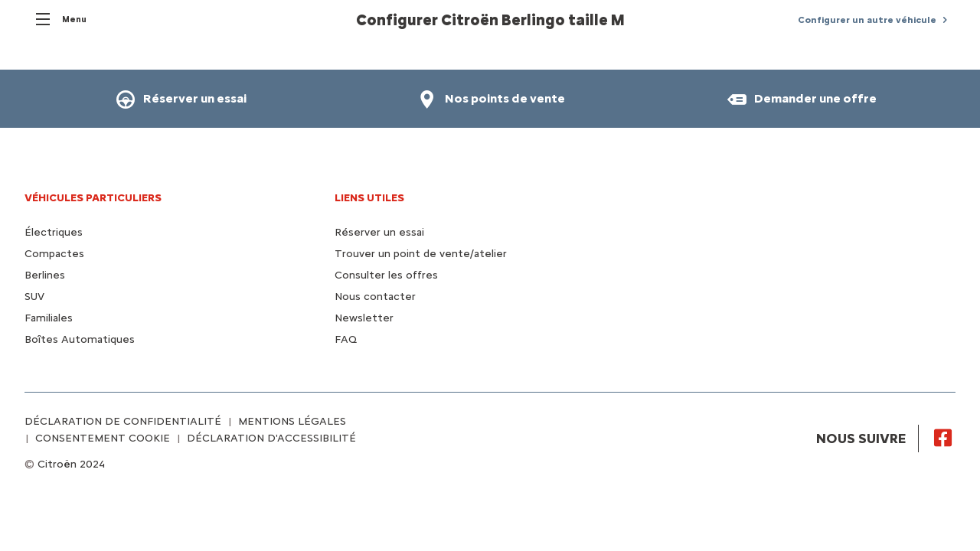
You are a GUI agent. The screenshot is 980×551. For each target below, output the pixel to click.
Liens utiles (369, 198)
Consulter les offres (386, 275)
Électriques (54, 232)
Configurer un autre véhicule (867, 20)
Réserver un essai (379, 232)
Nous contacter (375, 297)
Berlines (45, 275)
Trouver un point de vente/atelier (421, 254)
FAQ (346, 339)
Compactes (54, 254)
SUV (34, 297)
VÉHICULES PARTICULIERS (93, 198)
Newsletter (364, 318)
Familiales (49, 318)
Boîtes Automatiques (80, 339)
